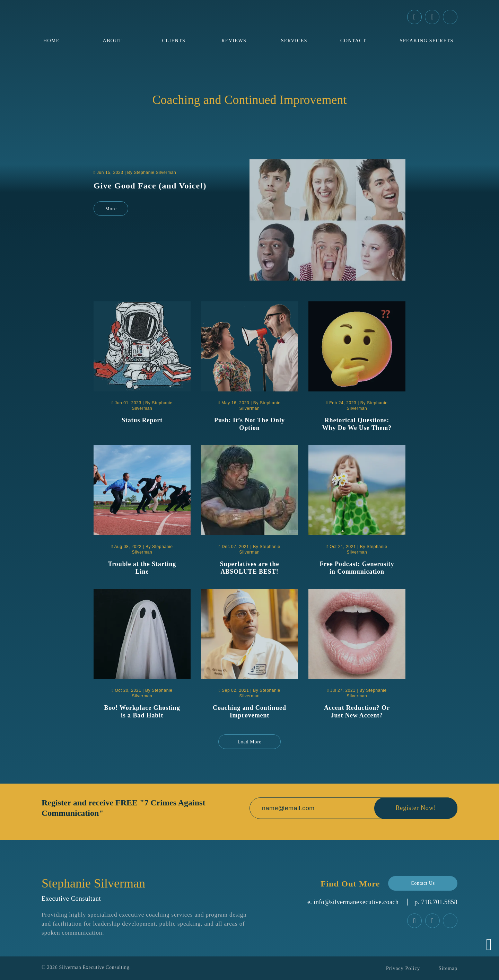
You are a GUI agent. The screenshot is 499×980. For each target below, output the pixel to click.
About (112, 41)
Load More (250, 742)
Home (51, 41)
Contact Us (423, 883)
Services (294, 41)
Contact (353, 41)
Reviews (234, 41)
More (111, 209)
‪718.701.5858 (439, 902)
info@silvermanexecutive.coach (356, 902)
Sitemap (448, 968)
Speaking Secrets (427, 41)
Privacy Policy (403, 968)
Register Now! (416, 808)
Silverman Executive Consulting (94, 967)
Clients (174, 41)
